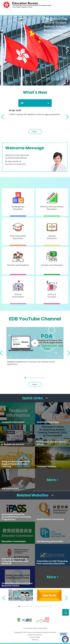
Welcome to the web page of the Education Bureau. (17, 156)
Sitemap (35, 640)
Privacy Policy (35, 637)
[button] (2, 51)
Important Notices (35, 635)
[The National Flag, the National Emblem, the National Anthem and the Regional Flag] (35, 51)
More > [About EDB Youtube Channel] (35, 384)
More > (33, 132)
